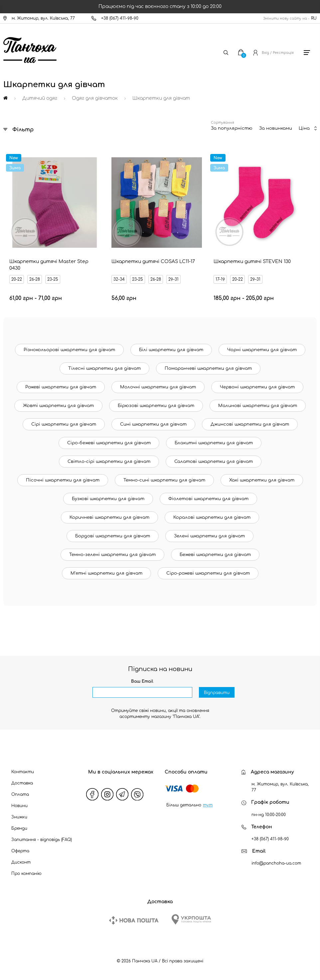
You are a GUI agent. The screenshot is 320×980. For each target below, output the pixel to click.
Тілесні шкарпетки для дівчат (104, 368)
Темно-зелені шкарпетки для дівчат (112, 555)
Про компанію (26, 874)
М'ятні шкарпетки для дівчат (106, 573)
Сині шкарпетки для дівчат (153, 424)
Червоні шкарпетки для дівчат (257, 387)
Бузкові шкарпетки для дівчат (108, 499)
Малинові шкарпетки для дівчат (258, 406)
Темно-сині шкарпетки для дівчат (164, 480)
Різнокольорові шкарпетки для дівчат (69, 350)
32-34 (119, 279)
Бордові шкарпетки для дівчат (113, 536)
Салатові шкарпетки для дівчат (214, 462)
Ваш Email (142, 681)
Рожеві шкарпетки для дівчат (61, 387)
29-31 (173, 279)
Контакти (23, 772)
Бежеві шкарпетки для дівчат (215, 555)
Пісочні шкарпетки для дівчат (63, 480)
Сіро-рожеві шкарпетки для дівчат (208, 573)
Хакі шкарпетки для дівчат (262, 480)
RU (314, 18)
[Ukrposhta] (191, 919)
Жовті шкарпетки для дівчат (58, 406)
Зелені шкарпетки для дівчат (209, 536)
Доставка (22, 783)
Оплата (20, 794)
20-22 (17, 279)
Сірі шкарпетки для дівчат (64, 424)
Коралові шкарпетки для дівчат (212, 517)
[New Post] (134, 920)
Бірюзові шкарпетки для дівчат (156, 406)
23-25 (53, 279)
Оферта (20, 851)
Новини (19, 806)
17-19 (220, 279)
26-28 (35, 279)
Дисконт (21, 862)
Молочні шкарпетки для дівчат (158, 387)
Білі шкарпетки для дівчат (171, 350)
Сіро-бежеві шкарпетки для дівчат (109, 443)
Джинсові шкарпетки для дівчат (250, 424)
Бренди (19, 828)
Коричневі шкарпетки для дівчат (109, 517)
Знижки (19, 817)
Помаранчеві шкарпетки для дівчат (208, 368)
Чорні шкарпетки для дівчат (262, 350)
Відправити (217, 693)
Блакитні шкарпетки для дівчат (214, 443)
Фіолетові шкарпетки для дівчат (208, 499)
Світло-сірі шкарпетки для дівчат (109, 462)
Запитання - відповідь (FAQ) (42, 840)
